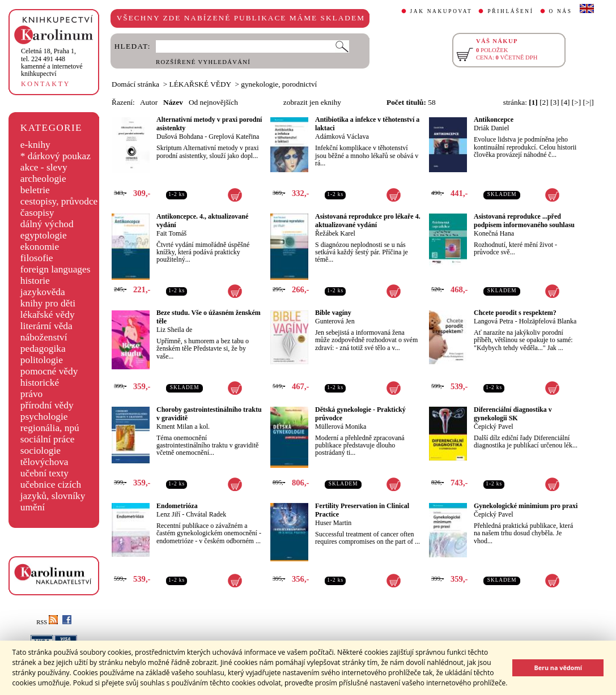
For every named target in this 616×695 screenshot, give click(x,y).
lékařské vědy (48, 315)
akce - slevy (44, 167)
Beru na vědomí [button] (558, 668)
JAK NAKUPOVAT (441, 11)
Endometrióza (177, 506)
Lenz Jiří (168, 514)
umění (33, 507)
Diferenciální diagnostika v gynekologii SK (513, 414)
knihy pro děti (48, 303)
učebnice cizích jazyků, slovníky (53, 490)
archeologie (43, 179)
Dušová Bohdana (180, 137)
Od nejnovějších (213, 102)
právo (31, 394)
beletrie (35, 190)
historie (35, 281)
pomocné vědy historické (49, 377)
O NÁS (561, 11)
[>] (576, 102)
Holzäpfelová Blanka (548, 321)
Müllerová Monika (341, 427)
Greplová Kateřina (234, 137)
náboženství (44, 337)
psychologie (44, 417)
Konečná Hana (494, 233)
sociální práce (48, 439)
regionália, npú (50, 428)
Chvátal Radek (206, 514)
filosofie (37, 258)
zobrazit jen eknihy (312, 102)
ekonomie (40, 247)
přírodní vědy (47, 405)
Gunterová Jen (335, 321)
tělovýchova (44, 462)
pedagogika (43, 349)
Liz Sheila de (174, 330)
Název (173, 102)
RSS (47, 622)
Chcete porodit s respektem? (515, 313)
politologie (42, 360)
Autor (149, 102)
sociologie (41, 451)
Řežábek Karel (335, 233)
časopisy (37, 213)
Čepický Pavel (494, 427)
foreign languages (56, 269)
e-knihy (35, 145)
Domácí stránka (135, 84)
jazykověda (43, 292)
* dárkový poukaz (56, 156)
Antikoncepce (494, 120)
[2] (544, 102)
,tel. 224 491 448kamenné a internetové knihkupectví (52, 62)
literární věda (46, 326)
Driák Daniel (491, 128)
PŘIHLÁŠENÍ (510, 11)
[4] (566, 102)
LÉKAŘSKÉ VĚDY (200, 84)
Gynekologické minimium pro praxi (526, 506)
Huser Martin (333, 523)
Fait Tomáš (171, 233)
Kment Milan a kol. (183, 427)
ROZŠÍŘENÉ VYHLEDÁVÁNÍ (203, 62)
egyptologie (44, 235)
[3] (555, 102)
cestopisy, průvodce (59, 201)
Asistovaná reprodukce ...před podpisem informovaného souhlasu (524, 221)
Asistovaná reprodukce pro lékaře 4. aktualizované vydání (368, 221)
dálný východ (47, 224)
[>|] (589, 102)
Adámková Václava (342, 137)
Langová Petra (494, 321)
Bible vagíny (333, 313)
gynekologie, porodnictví (279, 84)
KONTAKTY (46, 84)
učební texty (44, 473)
